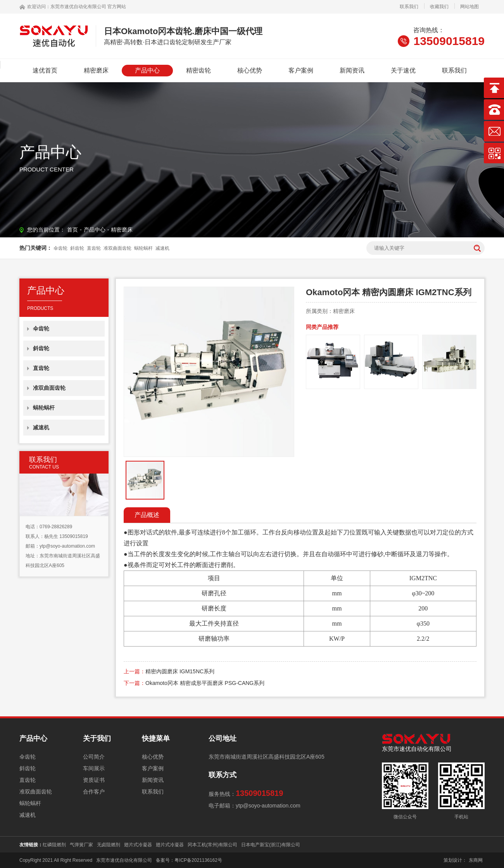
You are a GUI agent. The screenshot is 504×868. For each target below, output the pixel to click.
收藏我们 (439, 7)
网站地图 (469, 7)
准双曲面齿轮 (117, 248)
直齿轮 (94, 248)
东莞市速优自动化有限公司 (78, 7)
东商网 (476, 860)
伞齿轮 (60, 248)
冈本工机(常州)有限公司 (212, 845)
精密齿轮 (198, 70)
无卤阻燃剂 (109, 845)
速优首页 (45, 70)
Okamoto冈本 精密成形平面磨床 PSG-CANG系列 (205, 683)
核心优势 (250, 70)
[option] (209, 372)
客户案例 (301, 70)
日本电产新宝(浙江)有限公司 (271, 845)
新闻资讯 (352, 70)
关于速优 (403, 70)
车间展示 (94, 768)
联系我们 (409, 7)
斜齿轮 (77, 248)
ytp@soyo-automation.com (67, 546)
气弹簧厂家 (81, 845)
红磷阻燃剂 (54, 845)
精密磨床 (96, 70)
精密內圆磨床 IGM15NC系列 (180, 671)
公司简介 (94, 757)
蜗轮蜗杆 (143, 248)
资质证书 (94, 780)
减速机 (162, 248)
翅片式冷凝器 (138, 845)
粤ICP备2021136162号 (198, 860)
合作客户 (94, 792)
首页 (72, 230)
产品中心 (147, 70)
